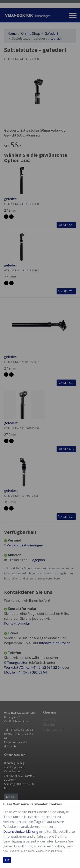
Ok (7, 860)
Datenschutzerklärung (21, 831)
